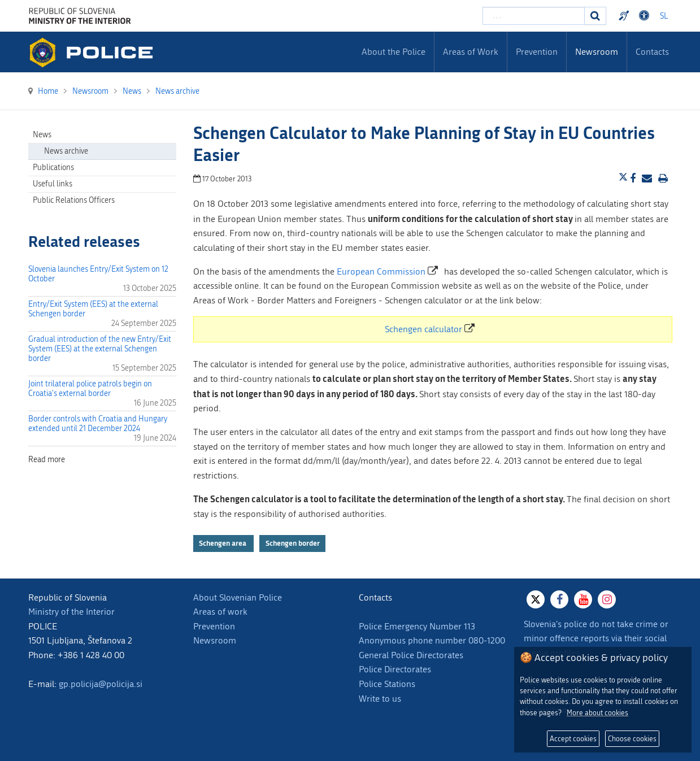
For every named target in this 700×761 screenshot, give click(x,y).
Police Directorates (395, 669)
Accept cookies (573, 739)
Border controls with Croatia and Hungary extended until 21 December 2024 (98, 424)
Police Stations (387, 684)
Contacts (652, 52)
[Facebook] (559, 599)
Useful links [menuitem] (53, 184)
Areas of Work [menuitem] (471, 52)
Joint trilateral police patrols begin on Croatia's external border (90, 389)
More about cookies (597, 713)
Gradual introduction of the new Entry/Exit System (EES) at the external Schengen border (100, 349)
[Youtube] (583, 599)
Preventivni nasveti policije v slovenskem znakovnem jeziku (625, 16)
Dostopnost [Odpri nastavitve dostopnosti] (646, 16)
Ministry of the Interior (71, 612)
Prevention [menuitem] (537, 52)
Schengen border (293, 543)
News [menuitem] (42, 135)
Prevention (214, 626)
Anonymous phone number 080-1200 (432, 640)
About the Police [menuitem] (394, 52)
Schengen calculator (423, 329)
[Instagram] (607, 599)
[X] (536, 599)
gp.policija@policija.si (101, 684)
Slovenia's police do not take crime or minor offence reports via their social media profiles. (596, 638)
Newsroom (215, 640)
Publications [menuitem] (53, 168)
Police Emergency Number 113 (417, 626)
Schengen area (223, 543)
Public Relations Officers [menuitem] (74, 200)
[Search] (595, 16)
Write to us (380, 699)
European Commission (381, 271)
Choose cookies (632, 739)
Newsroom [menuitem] (597, 52)
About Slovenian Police (238, 597)
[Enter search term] (534, 16)
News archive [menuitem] (66, 151)
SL (664, 16)
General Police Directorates (411, 655)
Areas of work (220, 612)
